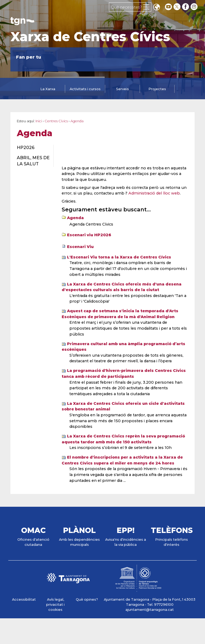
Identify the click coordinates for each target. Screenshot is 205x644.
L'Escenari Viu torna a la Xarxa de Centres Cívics (119, 257)
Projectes (157, 89)
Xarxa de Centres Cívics (90, 37)
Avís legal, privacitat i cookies (55, 605)
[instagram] (195, 7)
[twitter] (178, 7)
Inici (39, 121)
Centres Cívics (56, 121)
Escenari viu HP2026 (89, 235)
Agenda (75, 218)
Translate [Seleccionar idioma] (156, 8)
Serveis (123, 89)
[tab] (48, 89)
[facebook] (186, 7)
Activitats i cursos (85, 89)
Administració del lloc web (154, 193)
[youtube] (168, 7)
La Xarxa (48, 89)
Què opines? (87, 599)
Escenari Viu (80, 247)
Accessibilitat (24, 599)
